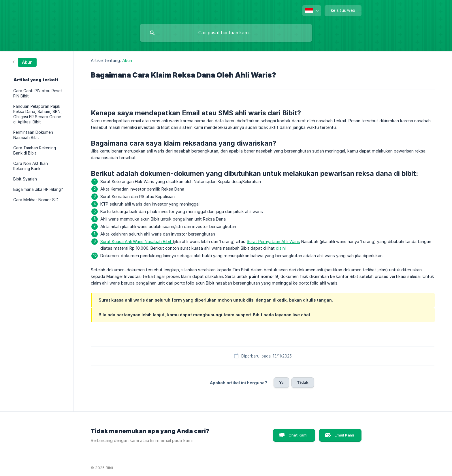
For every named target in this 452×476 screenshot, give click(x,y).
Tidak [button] (303, 382)
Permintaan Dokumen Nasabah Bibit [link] (33, 135)
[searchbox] (226, 33)
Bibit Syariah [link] (25, 179)
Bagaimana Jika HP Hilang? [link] (38, 189)
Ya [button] (281, 382)
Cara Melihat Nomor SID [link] (36, 200)
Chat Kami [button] (298, 435)
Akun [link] (127, 60)
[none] (312, 11)
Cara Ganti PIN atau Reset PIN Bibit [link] (38, 93)
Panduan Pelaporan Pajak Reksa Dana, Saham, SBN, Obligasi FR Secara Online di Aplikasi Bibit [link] (37, 114)
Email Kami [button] (344, 435)
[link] (25, 62)
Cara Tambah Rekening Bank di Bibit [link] (35, 150)
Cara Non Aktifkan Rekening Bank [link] (31, 166)
